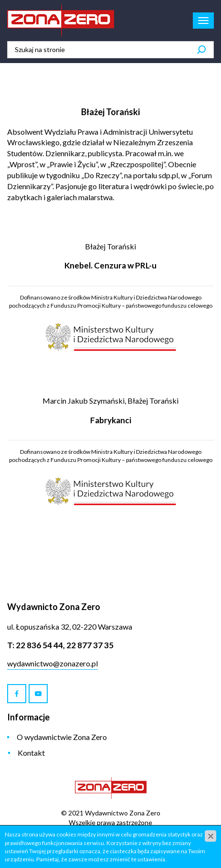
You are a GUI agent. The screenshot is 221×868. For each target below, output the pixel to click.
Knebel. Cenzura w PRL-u (110, 265)
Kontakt (31, 753)
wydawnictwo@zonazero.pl (53, 663)
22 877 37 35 (90, 645)
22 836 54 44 (39, 645)
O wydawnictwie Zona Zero (62, 737)
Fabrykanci (111, 420)
